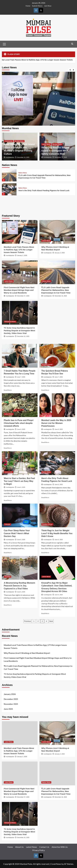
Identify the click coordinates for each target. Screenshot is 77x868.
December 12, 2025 (61, 157)
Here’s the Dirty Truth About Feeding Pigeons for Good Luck (44, 191)
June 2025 (8, 709)
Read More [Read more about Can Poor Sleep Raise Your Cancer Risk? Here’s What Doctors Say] (8, 553)
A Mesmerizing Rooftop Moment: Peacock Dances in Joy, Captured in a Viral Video (20, 586)
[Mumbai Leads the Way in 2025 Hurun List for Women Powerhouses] (57, 405)
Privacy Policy (39, 850)
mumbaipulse (10, 157)
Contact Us (44, 847)
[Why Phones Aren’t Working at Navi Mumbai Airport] (57, 232)
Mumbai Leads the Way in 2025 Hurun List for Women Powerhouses (56, 423)
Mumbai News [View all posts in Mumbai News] (19, 141)
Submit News (37, 6)
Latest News (31, 847)
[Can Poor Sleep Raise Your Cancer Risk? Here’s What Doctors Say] (20, 515)
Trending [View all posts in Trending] (7, 577)
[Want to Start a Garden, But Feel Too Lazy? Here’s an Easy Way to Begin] (20, 463)
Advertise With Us (60, 847)
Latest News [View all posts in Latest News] (46, 144)
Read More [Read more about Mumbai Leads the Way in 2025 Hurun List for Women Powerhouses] (45, 442)
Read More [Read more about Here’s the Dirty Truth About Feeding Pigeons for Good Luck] (45, 497)
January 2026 (10, 694)
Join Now (48, 6)
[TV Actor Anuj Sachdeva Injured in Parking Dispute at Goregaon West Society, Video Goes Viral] (20, 313)
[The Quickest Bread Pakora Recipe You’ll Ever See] (57, 356)
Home (28, 6)
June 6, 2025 (21, 429)
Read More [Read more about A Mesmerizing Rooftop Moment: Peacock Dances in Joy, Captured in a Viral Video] (8, 605)
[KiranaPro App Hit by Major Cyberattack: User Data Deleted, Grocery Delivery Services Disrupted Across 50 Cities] (57, 568)
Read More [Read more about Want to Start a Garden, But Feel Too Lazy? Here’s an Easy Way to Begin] (8, 500)
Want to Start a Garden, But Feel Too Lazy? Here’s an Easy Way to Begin (19, 481)
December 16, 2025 (23, 157)
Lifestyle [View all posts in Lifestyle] (7, 365)
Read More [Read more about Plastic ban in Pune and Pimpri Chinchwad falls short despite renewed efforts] (8, 448)
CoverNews (56, 864)
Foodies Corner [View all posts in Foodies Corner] (47, 365)
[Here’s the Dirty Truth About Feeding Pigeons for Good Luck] (9, 189)
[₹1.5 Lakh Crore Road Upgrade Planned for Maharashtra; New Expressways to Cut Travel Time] (9, 175)
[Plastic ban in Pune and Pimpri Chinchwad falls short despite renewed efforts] (20, 405)
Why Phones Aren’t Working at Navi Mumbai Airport (27, 653)
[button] (4, 44)
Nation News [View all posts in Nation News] (23, 173)
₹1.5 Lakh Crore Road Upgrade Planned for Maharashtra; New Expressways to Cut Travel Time (56, 290)
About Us (19, 847)
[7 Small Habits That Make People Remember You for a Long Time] (20, 356)
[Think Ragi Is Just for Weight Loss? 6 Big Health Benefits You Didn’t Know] (57, 515)
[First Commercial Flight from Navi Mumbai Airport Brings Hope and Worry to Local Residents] (20, 272)
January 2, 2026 (22, 255)
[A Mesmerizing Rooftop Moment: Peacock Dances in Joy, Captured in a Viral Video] (20, 568)
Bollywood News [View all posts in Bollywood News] (10, 322)
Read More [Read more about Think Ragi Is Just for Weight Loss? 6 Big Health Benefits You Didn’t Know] (45, 553)
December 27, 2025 (23, 296)
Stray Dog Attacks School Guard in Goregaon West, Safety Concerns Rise (55, 151)
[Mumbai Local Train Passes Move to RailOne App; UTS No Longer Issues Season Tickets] (38, 108)
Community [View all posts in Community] (8, 141)
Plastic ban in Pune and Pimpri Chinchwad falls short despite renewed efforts (19, 423)
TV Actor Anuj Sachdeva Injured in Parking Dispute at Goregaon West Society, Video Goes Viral (19, 331)
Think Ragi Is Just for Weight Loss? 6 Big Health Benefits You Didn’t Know (57, 533)
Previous (27, 621)
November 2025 (11, 704)
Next (51, 621)
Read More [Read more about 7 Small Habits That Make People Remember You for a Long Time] (8, 390)
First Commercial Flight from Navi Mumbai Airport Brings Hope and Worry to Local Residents (19, 290)
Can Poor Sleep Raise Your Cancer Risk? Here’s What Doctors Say (17, 533)
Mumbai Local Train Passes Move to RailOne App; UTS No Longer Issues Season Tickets (19, 250)
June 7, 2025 (21, 377)
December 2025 (11, 699)
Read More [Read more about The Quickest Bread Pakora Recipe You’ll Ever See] (45, 390)
